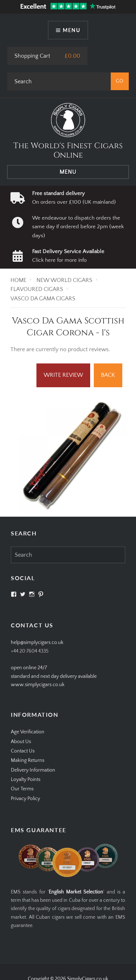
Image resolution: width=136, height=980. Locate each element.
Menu (71, 30)
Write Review (63, 375)
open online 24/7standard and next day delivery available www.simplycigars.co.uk (54, 676)
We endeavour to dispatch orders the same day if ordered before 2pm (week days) (78, 227)
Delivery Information (33, 770)
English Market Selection (76, 892)
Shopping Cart (32, 56)
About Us (21, 742)
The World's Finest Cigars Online (68, 151)
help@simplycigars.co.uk (37, 643)
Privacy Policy (25, 799)
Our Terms (22, 789)
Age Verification (28, 732)
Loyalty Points (26, 780)
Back (108, 375)
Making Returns (28, 760)
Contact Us (23, 751)
